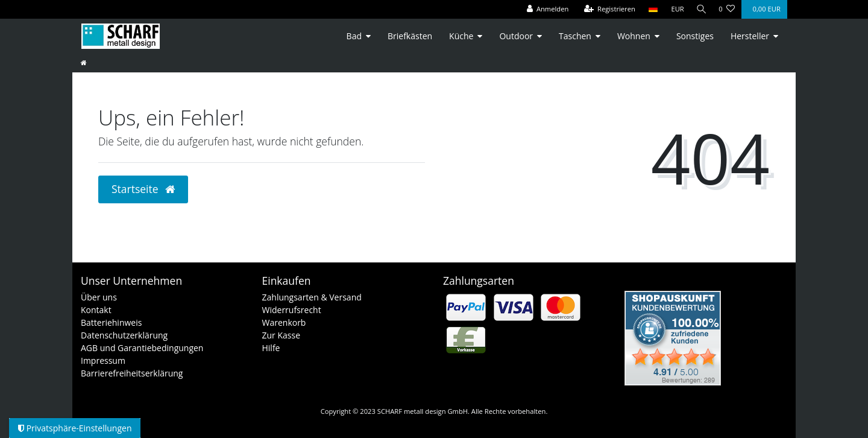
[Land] (650, 9)
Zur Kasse (281, 335)
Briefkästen (410, 36)
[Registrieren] (607, 9)
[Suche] (700, 9)
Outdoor (516, 36)
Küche (461, 36)
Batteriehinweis (111, 322)
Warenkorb (284, 322)
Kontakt (96, 310)
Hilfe (271, 348)
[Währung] (675, 9)
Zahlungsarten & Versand (312, 297)
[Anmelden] (545, 9)
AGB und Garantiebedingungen (142, 348)
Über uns (99, 297)
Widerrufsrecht (292, 310)
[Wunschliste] (727, 9)
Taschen (575, 36)
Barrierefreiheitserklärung (132, 373)
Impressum (103, 360)
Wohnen (634, 36)
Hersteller (750, 36)
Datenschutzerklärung (124, 335)
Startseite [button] (143, 189)
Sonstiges (695, 36)
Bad (354, 36)
